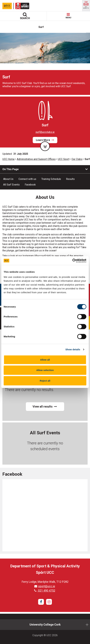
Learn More (45, 140)
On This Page (11, 169)
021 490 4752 (45, 591)
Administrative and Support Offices (36, 159)
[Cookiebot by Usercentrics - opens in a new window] (72, 261)
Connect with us (27, 179)
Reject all (45, 381)
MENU (68, 16)
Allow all (45, 360)
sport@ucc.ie (45, 586)
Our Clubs (77, 159)
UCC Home (8, 159)
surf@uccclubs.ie (45, 132)
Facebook (30, 185)
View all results (45, 406)
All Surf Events (11, 185)
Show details (73, 349)
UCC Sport (64, 159)
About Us (8, 179)
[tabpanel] (45, 64)
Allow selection (45, 370)
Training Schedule (51, 179)
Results (70, 179)
